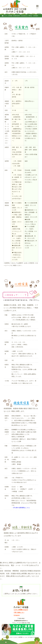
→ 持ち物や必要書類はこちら (21, 508)
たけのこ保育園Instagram (21, 610)
